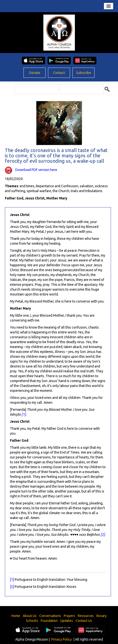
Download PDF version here (36, 170)
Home (16, 616)
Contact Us (84, 621)
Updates (67, 621)
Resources (86, 616)
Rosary (102, 616)
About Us (30, 616)
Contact (59, 73)
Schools (32, 621)
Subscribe (84, 73)
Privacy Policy (62, 639)
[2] (103, 535)
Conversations (50, 616)
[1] (24, 414)
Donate (35, 73)
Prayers (69, 616)
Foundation (49, 621)
